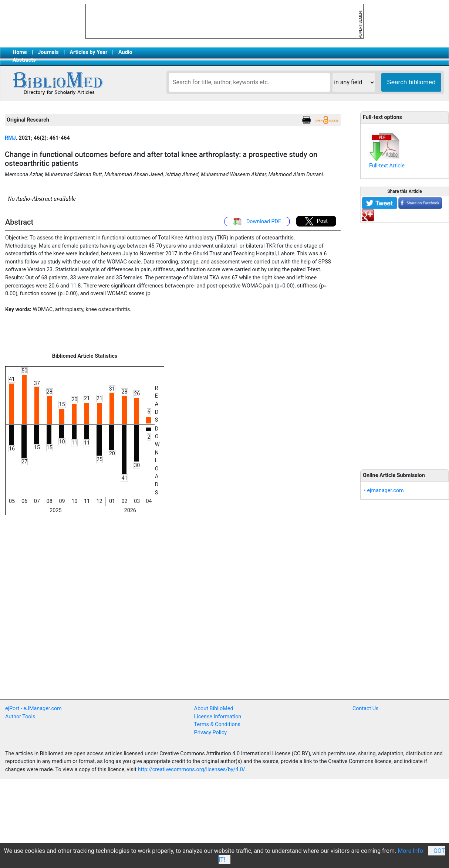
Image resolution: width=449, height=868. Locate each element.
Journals (48, 52)
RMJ (10, 138)
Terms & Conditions (217, 724)
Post (316, 221)
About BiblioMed (214, 709)
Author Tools (20, 717)
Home (20, 52)
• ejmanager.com (384, 491)
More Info (410, 851)
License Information (218, 717)
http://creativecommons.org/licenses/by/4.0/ (192, 770)
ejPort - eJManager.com (33, 709)
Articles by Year (88, 52)
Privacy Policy (211, 733)
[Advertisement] (405, 342)
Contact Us (366, 709)
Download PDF (257, 222)
